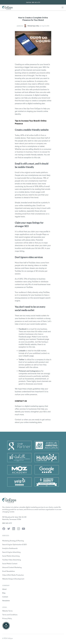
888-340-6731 (36, 2)
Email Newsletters (9, 571)
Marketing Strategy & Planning (13, 541)
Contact (5, 597)
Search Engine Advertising (11, 552)
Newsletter (6, 600)
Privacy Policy (7, 618)
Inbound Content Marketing (12, 567)
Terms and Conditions (10, 615)
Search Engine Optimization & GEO (14, 544)
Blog (4, 593)
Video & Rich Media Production (13, 575)
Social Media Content (10, 564)
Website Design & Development (13, 579)
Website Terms (7, 611)
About (4, 589)
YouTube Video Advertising (12, 560)
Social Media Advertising (11, 556)
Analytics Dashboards (10, 548)
